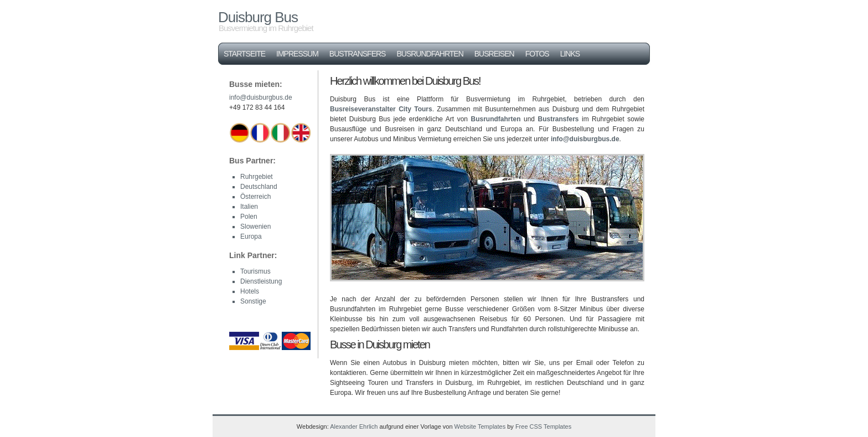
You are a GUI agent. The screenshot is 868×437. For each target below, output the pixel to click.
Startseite (244, 54)
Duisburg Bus (258, 17)
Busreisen (494, 54)
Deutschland (259, 187)
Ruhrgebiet (257, 177)
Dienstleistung (261, 281)
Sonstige (253, 301)
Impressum (297, 54)
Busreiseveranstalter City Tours (381, 109)
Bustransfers (358, 54)
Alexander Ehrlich (354, 426)
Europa (251, 237)
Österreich (255, 197)
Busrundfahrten (430, 54)
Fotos (537, 54)
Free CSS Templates (543, 426)
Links (570, 54)
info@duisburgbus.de (585, 139)
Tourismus (255, 271)
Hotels (250, 291)
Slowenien (255, 227)
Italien (249, 207)
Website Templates (480, 426)
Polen (249, 217)
